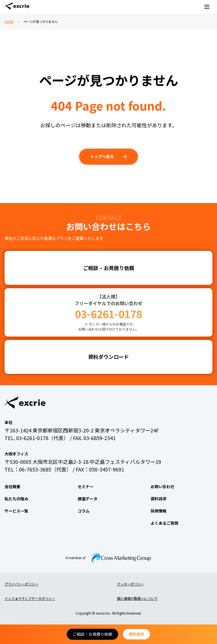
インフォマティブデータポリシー (30, 598)
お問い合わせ (162, 486)
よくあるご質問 (164, 523)
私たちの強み (16, 499)
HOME (9, 21)
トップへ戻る (102, 156)
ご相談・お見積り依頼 (92, 634)
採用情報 (159, 511)
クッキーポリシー (131, 584)
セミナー (86, 486)
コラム (84, 511)
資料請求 (136, 634)
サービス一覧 (16, 511)
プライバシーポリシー (21, 584)
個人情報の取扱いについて (137, 598)
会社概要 (12, 486)
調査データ (88, 499)
